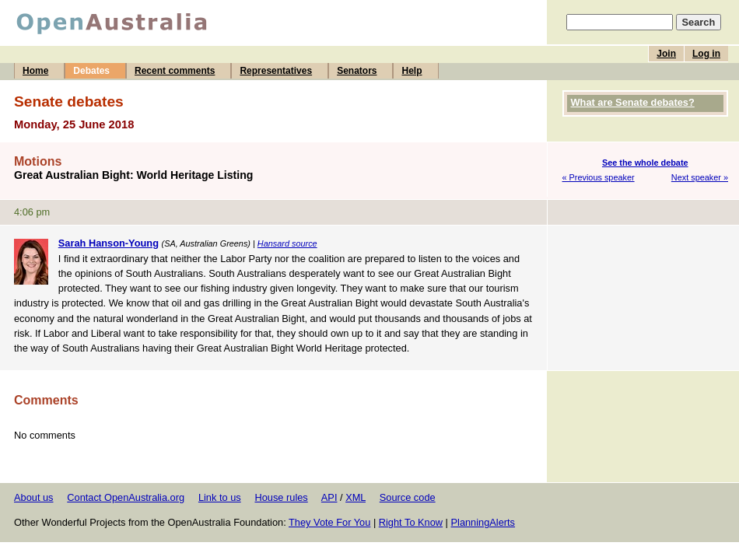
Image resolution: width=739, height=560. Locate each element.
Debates (91, 71)
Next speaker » (700, 177)
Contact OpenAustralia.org (126, 497)
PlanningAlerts (483, 522)
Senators (357, 71)
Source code (408, 497)
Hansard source (287, 243)
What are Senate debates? (633, 102)
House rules (281, 497)
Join (666, 54)
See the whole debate (645, 163)
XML (355, 497)
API (329, 497)
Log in (706, 54)
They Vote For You (329, 522)
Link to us (220, 497)
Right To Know (411, 522)
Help (412, 71)
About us (34, 497)
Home (35, 71)
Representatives (276, 71)
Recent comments (175, 71)
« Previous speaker (599, 177)
